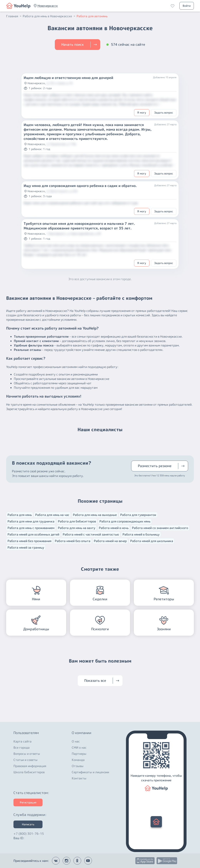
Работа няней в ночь (114, 528)
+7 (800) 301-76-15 (29, 833)
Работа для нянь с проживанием (31, 528)
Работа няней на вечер (110, 541)
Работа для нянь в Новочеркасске (49, 16)
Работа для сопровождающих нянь (125, 521)
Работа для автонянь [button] (92, 16)
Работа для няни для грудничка (31, 521)
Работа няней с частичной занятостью (91, 534)
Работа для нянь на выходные (95, 515)
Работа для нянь (20, 515)
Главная (14, 16)
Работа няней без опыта (73, 541)
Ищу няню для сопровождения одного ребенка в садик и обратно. (80, 186)
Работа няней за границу (26, 547)
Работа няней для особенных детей (33, 534)
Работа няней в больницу (141, 534)
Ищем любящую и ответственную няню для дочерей (68, 78)
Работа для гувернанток (138, 515)
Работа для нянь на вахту (77, 528)
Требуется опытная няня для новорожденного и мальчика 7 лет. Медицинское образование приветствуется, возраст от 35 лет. (79, 226)
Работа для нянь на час (52, 515)
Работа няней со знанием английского (160, 528)
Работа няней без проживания (29, 541)
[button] (48, 6)
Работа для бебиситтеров (77, 521)
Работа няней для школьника (152, 541)
